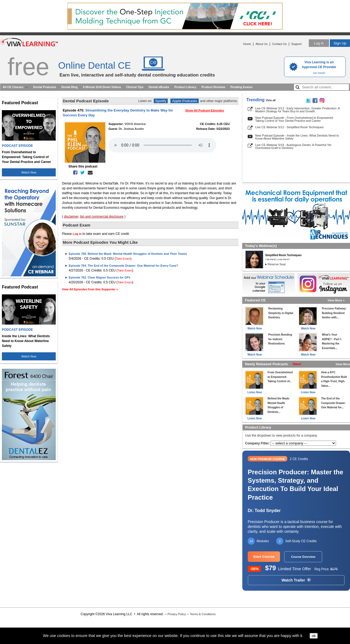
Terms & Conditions (203, 614)
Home (247, 44)
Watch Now (29, 172)
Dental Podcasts (45, 87)
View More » (336, 300)
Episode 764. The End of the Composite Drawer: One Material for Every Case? (123, 266)
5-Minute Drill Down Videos (102, 87)
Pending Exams (241, 87)
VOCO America (135, 124)
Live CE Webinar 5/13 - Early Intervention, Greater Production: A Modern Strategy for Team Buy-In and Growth (297, 110)
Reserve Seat (277, 264)
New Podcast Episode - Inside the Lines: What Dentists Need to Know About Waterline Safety (297, 137)
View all (271, 100)
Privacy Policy (177, 614)
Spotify (161, 101)
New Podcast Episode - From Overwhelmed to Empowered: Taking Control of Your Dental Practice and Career (294, 119)
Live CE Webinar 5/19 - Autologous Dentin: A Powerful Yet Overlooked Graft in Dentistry (293, 146)
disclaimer (71, 217)
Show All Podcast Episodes (205, 110)
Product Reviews (213, 87)
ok (314, 636)
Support (296, 44)
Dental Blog (70, 87)
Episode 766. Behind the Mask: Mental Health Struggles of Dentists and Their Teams (128, 254)
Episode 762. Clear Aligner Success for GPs (99, 277)
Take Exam (123, 259)
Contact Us (279, 44)
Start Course (264, 557)
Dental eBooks (159, 87)
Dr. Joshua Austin (131, 129)
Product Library (185, 87)
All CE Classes (13, 87)
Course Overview (303, 557)
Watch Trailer (296, 580)
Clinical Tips (135, 87)
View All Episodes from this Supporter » (90, 289)
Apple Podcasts (185, 101)
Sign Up (340, 43)
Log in (319, 43)
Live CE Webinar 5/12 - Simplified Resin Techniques (289, 127)
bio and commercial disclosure (102, 217)
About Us (262, 44)
